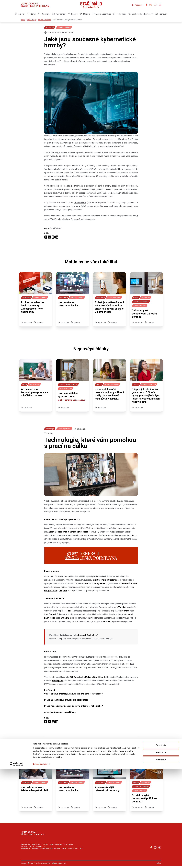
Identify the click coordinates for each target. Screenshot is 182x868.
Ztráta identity (51, 152)
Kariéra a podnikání (101, 14)
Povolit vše (161, 844)
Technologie (120, 14)
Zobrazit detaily (40, 863)
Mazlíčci (85, 14)
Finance (73, 14)
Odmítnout (161, 859)
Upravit (161, 851)
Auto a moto (59, 14)
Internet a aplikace (44, 20)
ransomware (80, 203)
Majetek (20, 14)
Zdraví (31, 14)
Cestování (44, 14)
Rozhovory (161, 14)
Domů (23, 20)
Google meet (100, 583)
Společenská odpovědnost (141, 14)
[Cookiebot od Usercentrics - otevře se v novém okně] (16, 863)
